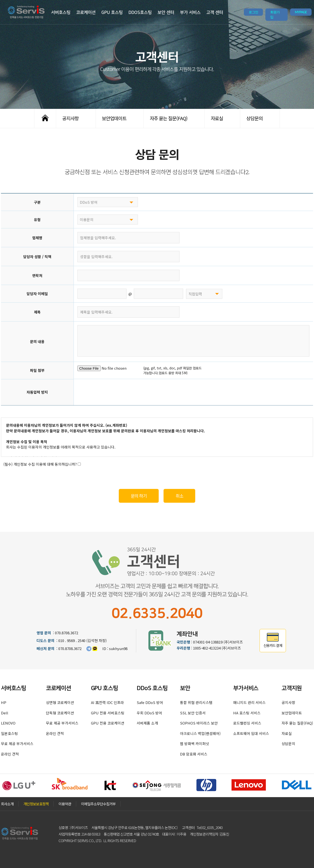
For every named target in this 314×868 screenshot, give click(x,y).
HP (4, 702)
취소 (179, 496)
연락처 (37, 275)
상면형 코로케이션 (60, 702)
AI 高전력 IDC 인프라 (107, 702)
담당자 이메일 (37, 294)
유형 (37, 220)
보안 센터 (166, 13)
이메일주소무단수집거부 (98, 804)
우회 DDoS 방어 (149, 713)
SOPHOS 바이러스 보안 (199, 723)
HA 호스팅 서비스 (247, 713)
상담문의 (254, 118)
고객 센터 (215, 13)
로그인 (253, 12)
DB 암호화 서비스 (194, 754)
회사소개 (7, 804)
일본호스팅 (9, 733)
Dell (5, 713)
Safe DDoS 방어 (150, 702)
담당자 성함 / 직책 (37, 257)
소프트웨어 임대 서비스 (251, 733)
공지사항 (70, 118)
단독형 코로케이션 (60, 713)
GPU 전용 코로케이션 (108, 723)
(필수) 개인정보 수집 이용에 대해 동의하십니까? (42, 464)
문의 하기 (139, 496)
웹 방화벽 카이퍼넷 (194, 744)
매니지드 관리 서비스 (249, 702)
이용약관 (65, 804)
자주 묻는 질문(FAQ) (169, 118)
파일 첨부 (37, 370)
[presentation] (114, 392)
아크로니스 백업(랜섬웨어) (200, 733)
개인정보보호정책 (36, 804)
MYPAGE (301, 12)
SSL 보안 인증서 (193, 713)
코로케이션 (86, 13)
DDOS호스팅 (140, 13)
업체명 (37, 238)
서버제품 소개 (147, 723)
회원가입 (275, 15)
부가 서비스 (190, 13)
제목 (37, 312)
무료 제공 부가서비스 (17, 744)
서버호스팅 (61, 13)
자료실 (217, 118)
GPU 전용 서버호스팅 (108, 713)
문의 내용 (37, 341)
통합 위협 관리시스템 (196, 702)
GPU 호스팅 (112, 13)
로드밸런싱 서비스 (247, 723)
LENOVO (8, 723)
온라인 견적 (10, 754)
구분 (37, 202)
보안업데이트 (114, 118)
